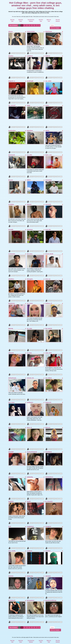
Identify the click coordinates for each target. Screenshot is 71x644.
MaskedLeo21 (12, 596)
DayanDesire (12, 301)
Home (52, 25)
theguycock (48, 399)
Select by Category (55, 28)
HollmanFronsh (12, 375)
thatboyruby (30, 571)
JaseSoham (30, 228)
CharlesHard (48, 179)
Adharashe (11, 350)
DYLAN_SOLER (49, 252)
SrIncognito (30, 277)
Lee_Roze (29, 350)
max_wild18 (48, 81)
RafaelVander (49, 31)
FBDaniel (29, 203)
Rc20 (10, 522)
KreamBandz (49, 448)
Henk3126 (11, 571)
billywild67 (11, 448)
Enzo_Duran (11, 399)
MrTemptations (31, 596)
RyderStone (30, 130)
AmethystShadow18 (32, 448)
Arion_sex (48, 277)
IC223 (10, 424)
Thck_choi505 (12, 546)
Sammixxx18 (12, 154)
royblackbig (30, 473)
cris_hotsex (30, 301)
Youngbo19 (48, 522)
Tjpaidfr (29, 497)
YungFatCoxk (30, 522)
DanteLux (48, 56)
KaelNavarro (30, 399)
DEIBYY (29, 179)
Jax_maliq (29, 326)
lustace (47, 105)
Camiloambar (12, 252)
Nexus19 (11, 179)
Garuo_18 (29, 424)
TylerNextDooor (49, 473)
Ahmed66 (11, 228)
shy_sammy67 (12, 105)
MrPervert (48, 424)
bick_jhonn (30, 252)
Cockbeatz (29, 546)
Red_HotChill (49, 326)
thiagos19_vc (12, 81)
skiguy (28, 105)
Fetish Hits (41, 642)
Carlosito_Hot (30, 375)
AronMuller (11, 203)
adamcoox (11, 473)
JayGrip (47, 130)
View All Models (13, 25)
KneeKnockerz (12, 130)
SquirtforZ (48, 546)
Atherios (11, 31)
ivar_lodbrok (48, 375)
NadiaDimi (11, 497)
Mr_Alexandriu (49, 497)
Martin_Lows (49, 154)
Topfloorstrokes (31, 31)
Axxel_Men (48, 228)
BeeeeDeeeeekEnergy (51, 596)
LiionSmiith (48, 203)
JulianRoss (11, 277)
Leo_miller (29, 154)
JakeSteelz (48, 571)
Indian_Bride (49, 350)
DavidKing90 (30, 81)
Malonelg (11, 326)
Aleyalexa (11, 56)
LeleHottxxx (30, 56)
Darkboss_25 (49, 301)
